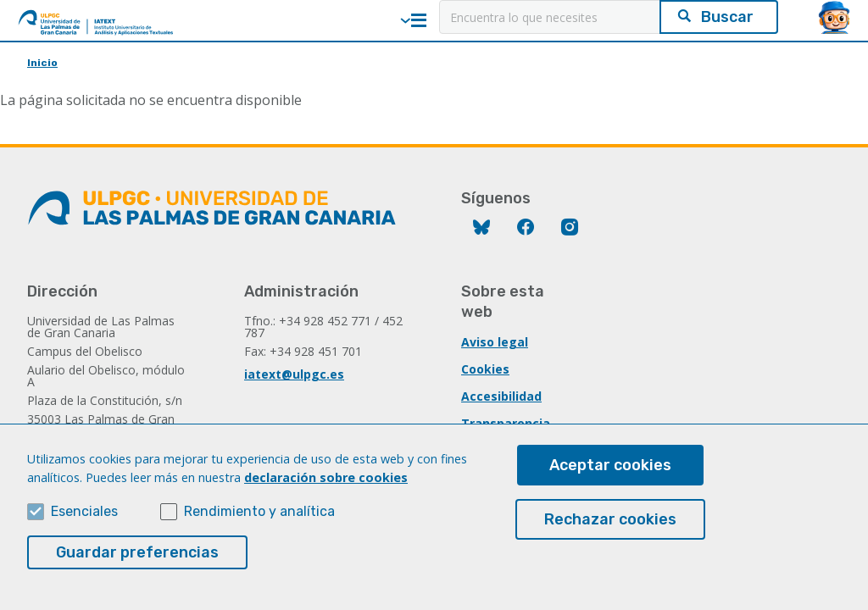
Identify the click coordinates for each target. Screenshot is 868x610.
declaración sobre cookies (326, 497)
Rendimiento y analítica (259, 531)
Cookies (485, 369)
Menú (419, 20)
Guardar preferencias (137, 572)
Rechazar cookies (610, 539)
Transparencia (506, 423)
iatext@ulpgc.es (294, 374)
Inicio (42, 63)
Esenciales (84, 531)
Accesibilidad (501, 396)
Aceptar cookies (610, 485)
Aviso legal (495, 342)
